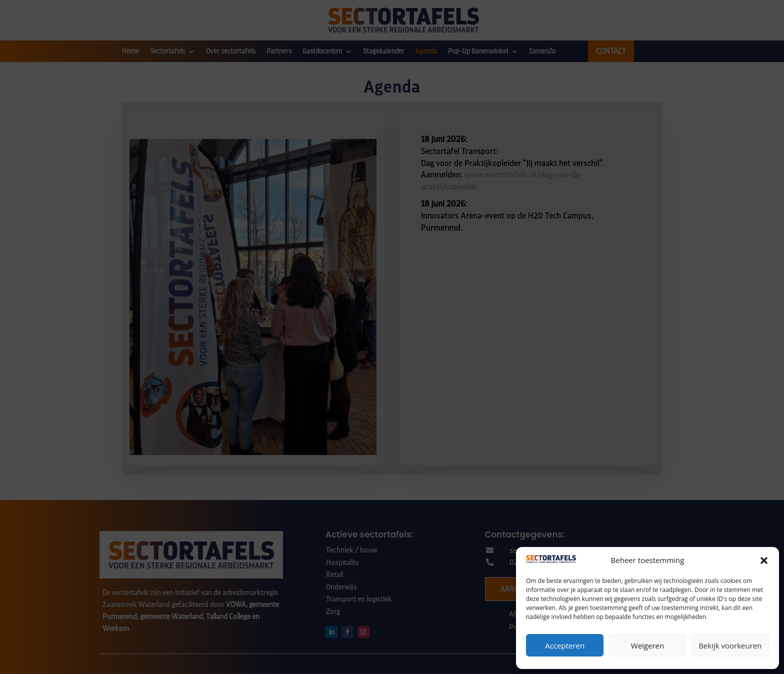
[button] (764, 560)
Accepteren (565, 645)
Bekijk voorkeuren (730, 645)
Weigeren (647, 645)
